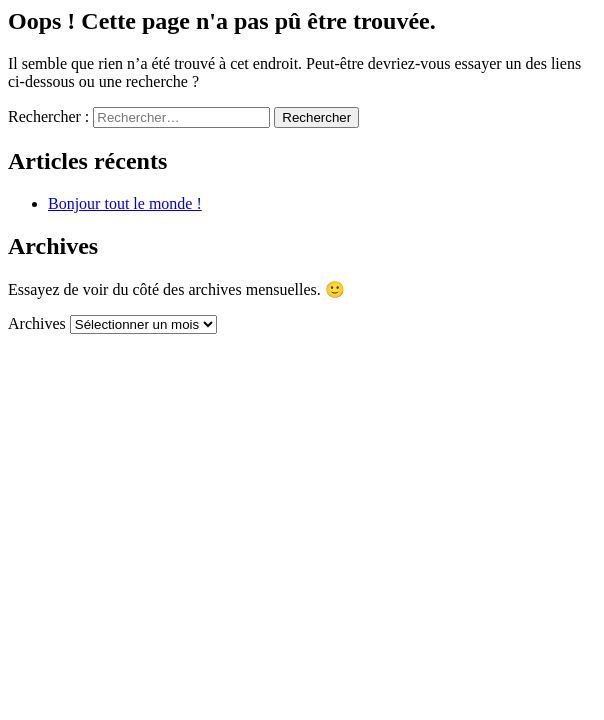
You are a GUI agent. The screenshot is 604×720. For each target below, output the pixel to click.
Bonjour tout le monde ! (125, 203)
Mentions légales (376, 392)
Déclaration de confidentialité (259, 410)
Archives (37, 323)
